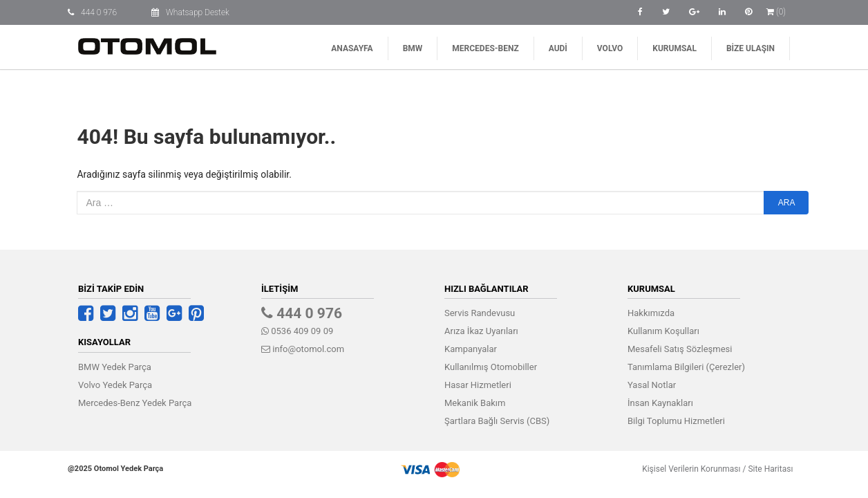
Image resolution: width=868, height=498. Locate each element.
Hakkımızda (651, 313)
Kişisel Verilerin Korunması (691, 469)
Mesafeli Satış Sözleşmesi (680, 349)
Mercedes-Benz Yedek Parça (135, 403)
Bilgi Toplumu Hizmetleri (676, 421)
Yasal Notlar (652, 385)
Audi (558, 48)
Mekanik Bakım (475, 403)
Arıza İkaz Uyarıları (481, 331)
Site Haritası (770, 469)
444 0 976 (99, 12)
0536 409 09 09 (297, 331)
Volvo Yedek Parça (115, 385)
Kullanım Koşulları (663, 331)
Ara (787, 203)
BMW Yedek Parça (115, 367)
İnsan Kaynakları (660, 403)
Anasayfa (352, 48)
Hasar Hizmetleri (478, 385)
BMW (413, 48)
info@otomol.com (303, 349)
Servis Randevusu (480, 313)
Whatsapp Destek (198, 12)
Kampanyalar (471, 349)
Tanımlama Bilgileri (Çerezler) (686, 367)
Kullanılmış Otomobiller (491, 367)
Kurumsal (674, 48)
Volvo (610, 48)
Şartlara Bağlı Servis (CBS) (497, 421)
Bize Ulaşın (751, 48)
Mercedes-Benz (485, 48)
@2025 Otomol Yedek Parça (115, 469)
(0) (776, 12)
